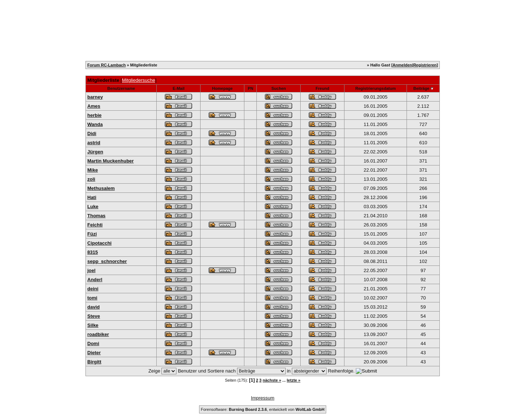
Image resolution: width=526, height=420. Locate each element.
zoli (91, 179)
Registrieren (124, 18)
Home (89, 18)
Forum (300, 18)
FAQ (276, 18)
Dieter (94, 353)
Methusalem (101, 188)
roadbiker (98, 334)
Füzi (92, 234)
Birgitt (94, 362)
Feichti (95, 225)
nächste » (272, 380)
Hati (92, 197)
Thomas (96, 216)
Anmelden (402, 65)
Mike (93, 170)
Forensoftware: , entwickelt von (263, 409)
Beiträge (421, 88)
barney (95, 97)
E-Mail (179, 88)
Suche (252, 18)
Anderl (95, 280)
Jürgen (95, 152)
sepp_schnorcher (107, 261)
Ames (94, 106)
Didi (92, 133)
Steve (94, 316)
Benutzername (121, 88)
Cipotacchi (99, 243)
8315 (93, 252)
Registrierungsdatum (376, 88)
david (94, 307)
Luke (93, 207)
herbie (94, 115)
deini (93, 289)
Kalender (161, 18)
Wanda (95, 124)
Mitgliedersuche (139, 80)
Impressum (263, 398)
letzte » (294, 380)
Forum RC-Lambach (106, 65)
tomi (92, 298)
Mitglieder (196, 18)
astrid (94, 143)
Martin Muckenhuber (110, 161)
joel (91, 270)
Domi (93, 343)
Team (226, 18)
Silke (93, 325)
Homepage (222, 88)
